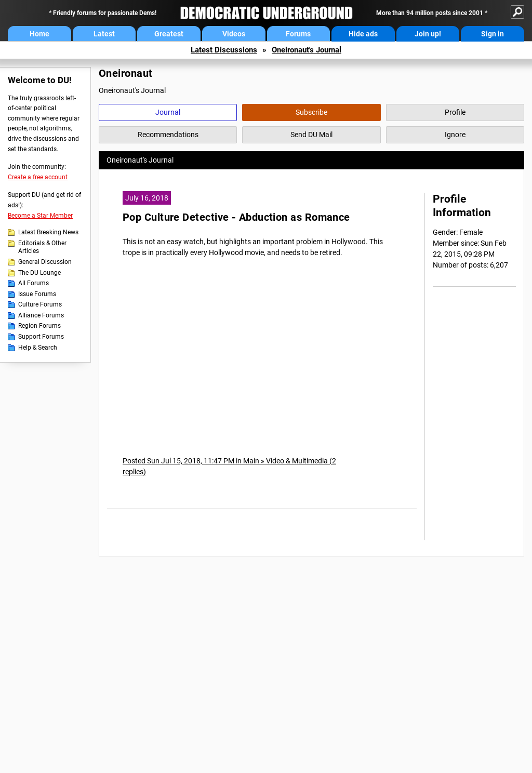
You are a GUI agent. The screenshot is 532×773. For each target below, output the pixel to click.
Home (39, 34)
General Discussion (45, 262)
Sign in (493, 34)
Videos (234, 34)
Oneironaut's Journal (307, 50)
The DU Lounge (39, 273)
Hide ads (363, 34)
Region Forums (39, 326)
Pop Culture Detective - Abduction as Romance (236, 217)
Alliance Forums (41, 315)
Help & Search (38, 348)
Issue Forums (37, 294)
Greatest (169, 34)
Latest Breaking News (48, 232)
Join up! (428, 34)
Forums (298, 34)
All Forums (34, 283)
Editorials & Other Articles (42, 247)
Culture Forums (40, 304)
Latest (104, 34)
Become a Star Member (40, 216)
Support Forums (41, 337)
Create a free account (38, 177)
